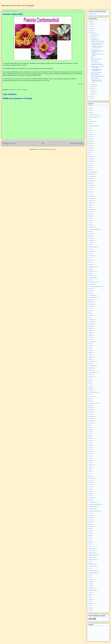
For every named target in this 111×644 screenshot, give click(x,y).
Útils (89, 597)
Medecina (91, 408)
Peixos (90, 476)
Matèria (90, 405)
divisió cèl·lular (92, 256)
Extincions (91, 302)
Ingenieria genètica (93, 372)
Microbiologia (91, 421)
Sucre (90, 568)
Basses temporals (92, 172)
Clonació (90, 220)
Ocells (90, 458)
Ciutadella (91, 216)
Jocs (90, 379)
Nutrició (90, 454)
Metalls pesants (92, 416)
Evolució (90, 293)
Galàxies (90, 328)
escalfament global (93, 278)
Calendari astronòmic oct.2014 (97, 41)
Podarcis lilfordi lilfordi (95, 63)
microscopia (91, 423)
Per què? (91, 480)
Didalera (93, 57)
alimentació (91, 135)
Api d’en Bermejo (94, 78)
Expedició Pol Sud (92, 297)
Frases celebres (92, 324)
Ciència (90, 214)
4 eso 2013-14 (92, 121)
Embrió (90, 269)
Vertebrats (91, 603)
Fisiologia (91, 315)
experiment (91, 300)
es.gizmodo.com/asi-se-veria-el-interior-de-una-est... (97, 47)
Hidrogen (91, 353)
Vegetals (25, 90)
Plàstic (90, 496)
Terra (90, 577)
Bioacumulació (92, 174)
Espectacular (91, 284)
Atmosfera (91, 161)
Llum (90, 383)
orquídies (91, 467)
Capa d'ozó (91, 203)
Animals (90, 148)
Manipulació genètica (93, 392)
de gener (93, 94)
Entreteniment (92, 275)
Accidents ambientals (93, 126)
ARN (90, 152)
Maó (89, 394)
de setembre (94, 40)
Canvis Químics (92, 201)
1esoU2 (90, 113)
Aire (89, 132)
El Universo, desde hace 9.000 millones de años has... (97, 44)
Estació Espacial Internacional (95, 286)
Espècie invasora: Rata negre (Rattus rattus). (97, 67)
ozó (89, 474)
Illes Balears (91, 368)
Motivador (91, 438)
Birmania (90, 187)
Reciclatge (91, 518)
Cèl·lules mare (92, 209)
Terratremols (91, 582)
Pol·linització (91, 498)
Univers (90, 595)
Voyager (90, 610)
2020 (91, 21)
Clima (90, 218)
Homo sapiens (92, 361)
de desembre (94, 34)
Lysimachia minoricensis (96, 59)
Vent (90, 601)
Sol (89, 562)
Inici (43, 143)
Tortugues (91, 586)
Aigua (90, 130)
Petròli (90, 489)
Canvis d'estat (92, 198)
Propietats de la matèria (94, 511)
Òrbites (90, 463)
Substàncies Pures (93, 566)
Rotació (90, 535)
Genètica (91, 331)
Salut (90, 537)
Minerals (90, 430)
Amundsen (91, 141)
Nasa (90, 443)
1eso (90, 106)
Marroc (90, 401)
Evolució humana (92, 295)
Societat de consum (93, 559)
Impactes (91, 370)
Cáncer (90, 192)
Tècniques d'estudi (93, 571)
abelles (90, 124)
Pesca (90, 487)
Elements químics (92, 267)
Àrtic (90, 154)
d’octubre (93, 38)
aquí (95, 14)
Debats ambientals (93, 247)
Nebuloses (91, 445)
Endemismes (12, 90)
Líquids (90, 381)
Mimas (90, 427)
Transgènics (91, 588)
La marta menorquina (95, 49)
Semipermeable (92, 548)
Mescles (90, 414)
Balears (90, 168)
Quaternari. (91, 515)
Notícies (90, 447)
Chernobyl (91, 212)
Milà (89, 425)
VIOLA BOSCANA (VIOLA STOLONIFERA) (96, 70)
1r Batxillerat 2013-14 (93, 115)
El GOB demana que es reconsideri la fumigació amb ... (97, 81)
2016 (91, 29)
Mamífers (91, 390)
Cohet (90, 223)
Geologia (91, 333)
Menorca (19, 90)
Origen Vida (91, 465)
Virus (90, 606)
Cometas (91, 225)
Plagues (90, 491)
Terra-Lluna (91, 579)
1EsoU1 (90, 108)
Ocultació (91, 460)
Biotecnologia (91, 185)
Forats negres (92, 322)
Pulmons (90, 513)
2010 (91, 98)
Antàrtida (91, 150)
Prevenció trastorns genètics (95, 504)
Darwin (90, 245)
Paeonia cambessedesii (96, 72)
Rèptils (90, 522)
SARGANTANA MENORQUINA (97, 76)
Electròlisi (91, 265)
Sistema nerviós (92, 553)
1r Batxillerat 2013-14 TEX (94, 117)
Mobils (90, 436)
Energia (90, 273)
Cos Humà (91, 234)
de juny (93, 85)
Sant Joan (91, 542)
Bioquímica (91, 181)
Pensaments (91, 478)
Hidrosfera (91, 357)
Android (90, 146)
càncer (90, 194)
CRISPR (90, 238)
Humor (90, 364)
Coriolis (90, 232)
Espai (90, 280)
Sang (90, 540)
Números (91, 452)
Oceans (90, 456)
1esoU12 (91, 110)
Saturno (90, 544)
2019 (91, 23)
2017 (91, 27)
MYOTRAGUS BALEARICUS (97, 64)
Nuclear (90, 449)
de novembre (94, 36)
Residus (90, 524)
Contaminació (92, 227)
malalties (90, 388)
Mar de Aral (91, 397)
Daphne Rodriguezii (95, 74)
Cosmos (90, 236)
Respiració (91, 526)
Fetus (90, 311)
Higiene (90, 359)
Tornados (91, 584)
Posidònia (91, 500)
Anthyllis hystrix (94, 61)
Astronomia (91, 159)
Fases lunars (91, 304)
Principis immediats (93, 507)
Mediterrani (91, 410)
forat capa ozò (92, 320)
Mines (90, 432)
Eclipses (90, 260)
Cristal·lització (92, 240)
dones (90, 258)
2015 (91, 30)
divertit (90, 254)
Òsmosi (90, 469)
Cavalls (90, 205)
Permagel (91, 485)
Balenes (90, 170)
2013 (91, 96)
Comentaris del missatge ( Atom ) (47, 149)
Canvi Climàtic (92, 196)
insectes (90, 375)
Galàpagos (91, 326)
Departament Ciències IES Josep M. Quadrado (18, 6)
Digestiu (90, 249)
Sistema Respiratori (93, 555)
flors (89, 317)
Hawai (90, 344)
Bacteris (90, 165)
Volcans (90, 608)
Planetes (90, 493)
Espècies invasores (93, 282)
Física (90, 313)
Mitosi (90, 434)
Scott (90, 546)
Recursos (91, 520)
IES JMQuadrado (92, 366)
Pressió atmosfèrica (93, 502)
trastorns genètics (92, 590)
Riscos (90, 529)
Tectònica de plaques (93, 573)
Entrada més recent (9, 143)
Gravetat (90, 339)
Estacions (91, 289)
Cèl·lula (90, 207)
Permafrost (91, 482)
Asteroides (91, 157)
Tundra (90, 592)
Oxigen (90, 471)
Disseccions (91, 251)
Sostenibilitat (91, 564)
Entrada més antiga (76, 143)
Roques (90, 531)
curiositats (91, 243)
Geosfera (91, 335)
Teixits (90, 575)
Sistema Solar (92, 557)
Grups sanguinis (92, 342)
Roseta (90, 533)
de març (93, 90)
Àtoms (90, 163)
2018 (91, 25)
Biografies (91, 179)
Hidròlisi (90, 355)
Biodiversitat (91, 176)
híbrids (90, 348)
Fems (90, 308)
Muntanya (91, 441)
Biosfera (90, 183)
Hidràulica (91, 350)
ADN (90, 128)
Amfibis (90, 139)
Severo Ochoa (92, 551)
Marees (90, 399)
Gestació (90, 337)
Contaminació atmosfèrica (94, 229)
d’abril (92, 88)
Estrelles (90, 291)
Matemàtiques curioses (94, 403)
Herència (91, 346)
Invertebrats (91, 377)
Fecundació (91, 306)
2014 (91, 32)
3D (89, 119)
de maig (93, 87)
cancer (90, 190)
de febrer (93, 92)
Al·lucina (90, 137)
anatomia (91, 143)
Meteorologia (91, 419)
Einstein (90, 262)
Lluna (90, 386)
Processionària (92, 509)
